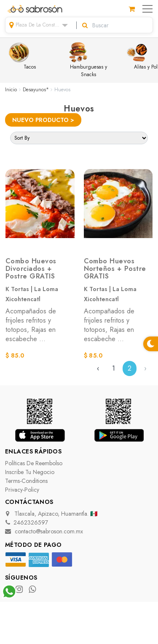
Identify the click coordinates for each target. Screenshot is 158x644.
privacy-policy (22, 490)
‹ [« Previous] (98, 368)
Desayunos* (36, 90)
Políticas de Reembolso (34, 463)
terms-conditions (26, 481)
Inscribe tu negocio (30, 472)
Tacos (22, 56)
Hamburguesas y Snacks (87, 60)
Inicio (11, 90)
